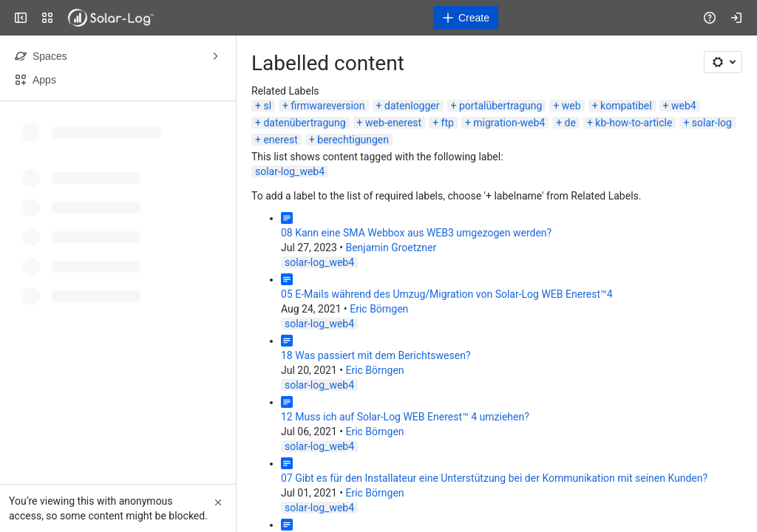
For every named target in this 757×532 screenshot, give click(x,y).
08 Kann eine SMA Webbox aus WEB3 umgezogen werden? (416, 233)
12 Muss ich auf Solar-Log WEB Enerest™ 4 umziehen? (405, 417)
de (570, 123)
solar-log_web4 (290, 171)
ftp (448, 123)
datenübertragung (304, 123)
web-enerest (393, 123)
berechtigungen (353, 140)
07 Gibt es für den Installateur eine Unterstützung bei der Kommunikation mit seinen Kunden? (494, 478)
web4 (684, 106)
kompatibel (626, 106)
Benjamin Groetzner (391, 248)
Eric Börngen (379, 309)
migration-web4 (509, 123)
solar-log (712, 123)
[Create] (466, 18)
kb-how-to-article (634, 123)
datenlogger (412, 106)
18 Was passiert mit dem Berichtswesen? (376, 355)
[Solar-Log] (111, 18)
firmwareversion (327, 106)
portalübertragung (500, 106)
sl (267, 106)
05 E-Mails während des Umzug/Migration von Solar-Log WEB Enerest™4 (447, 294)
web (571, 106)
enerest (280, 140)
